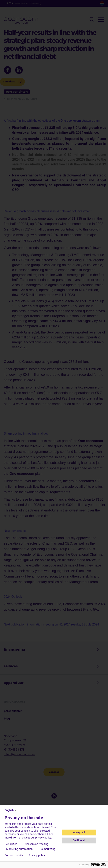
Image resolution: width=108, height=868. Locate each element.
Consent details (14, 855)
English (11, 810)
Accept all (79, 832)
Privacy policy (37, 855)
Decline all (79, 840)
